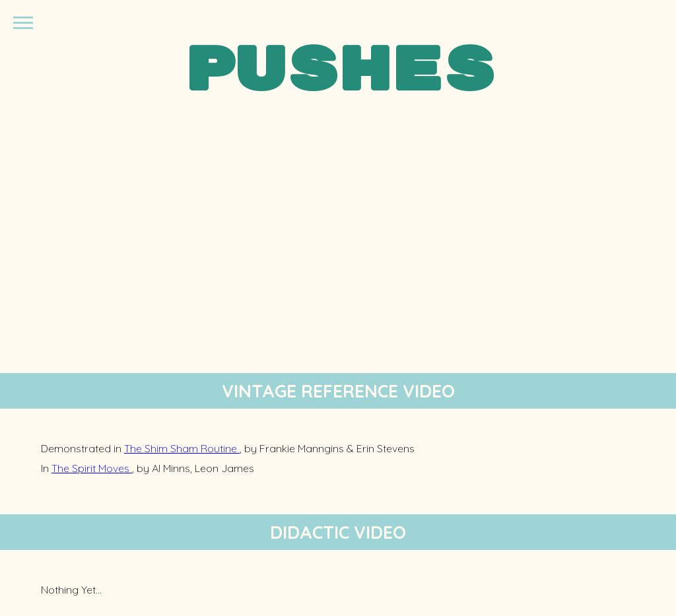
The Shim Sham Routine (182, 448)
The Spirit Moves (92, 468)
